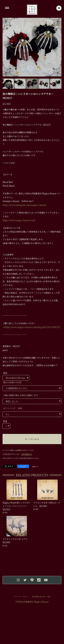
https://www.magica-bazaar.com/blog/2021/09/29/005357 (33, 327)
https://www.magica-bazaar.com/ (19, 220)
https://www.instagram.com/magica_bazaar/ (25, 205)
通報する (35, 467)
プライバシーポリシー (21, 597)
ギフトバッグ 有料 (13, 408)
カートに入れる (32, 439)
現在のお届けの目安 (12, 382)
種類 (5, 373)
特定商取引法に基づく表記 (41, 597)
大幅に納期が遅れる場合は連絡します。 (21, 395)
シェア (23, 466)
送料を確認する (27, 454)
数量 (5, 421)
